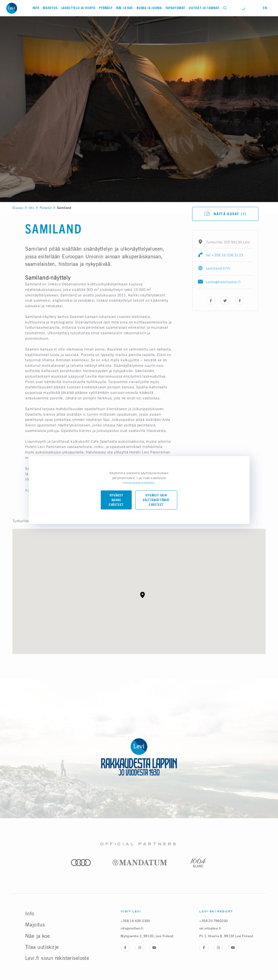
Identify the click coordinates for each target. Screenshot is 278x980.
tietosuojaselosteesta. (139, 482)
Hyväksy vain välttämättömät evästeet (156, 500)
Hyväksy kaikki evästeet (116, 500)
